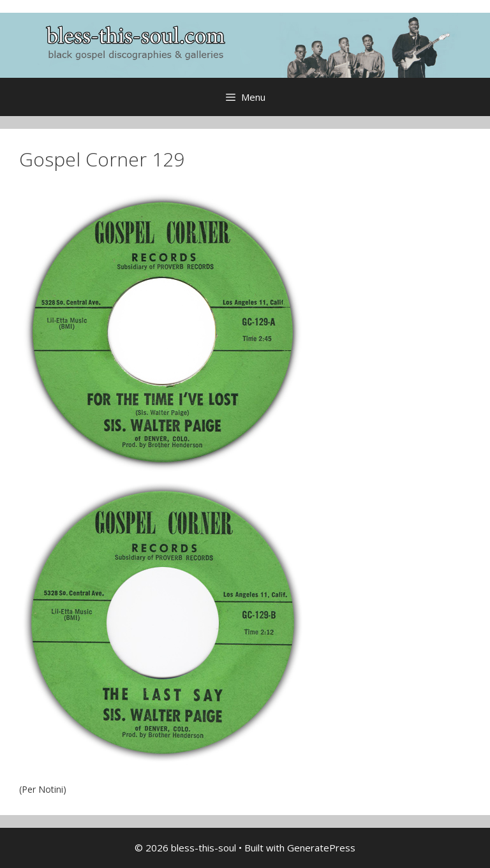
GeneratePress (321, 848)
